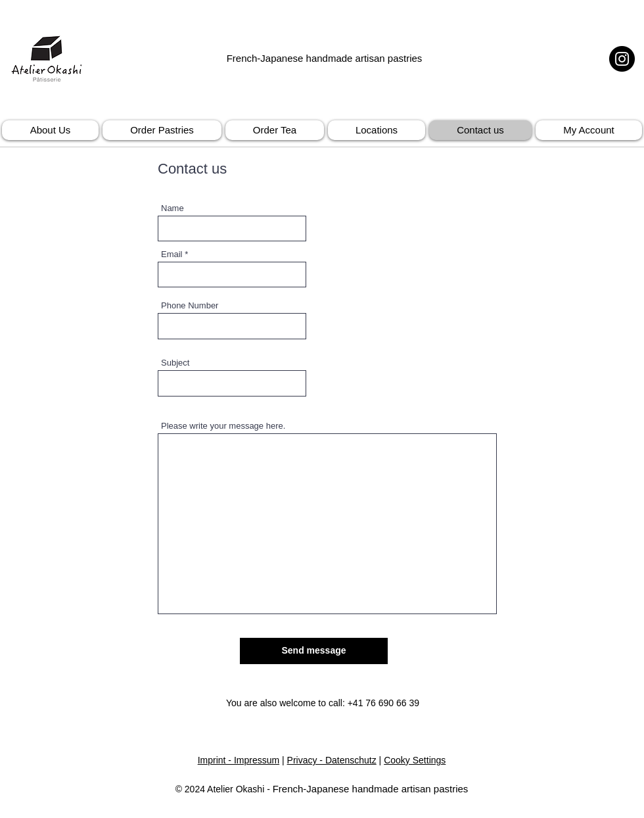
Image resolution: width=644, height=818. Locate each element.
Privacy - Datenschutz (332, 760)
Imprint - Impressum (239, 760)
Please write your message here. (223, 426)
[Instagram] (622, 59)
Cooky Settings (415, 760)
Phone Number (190, 305)
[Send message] (314, 651)
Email (172, 254)
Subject (175, 363)
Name (172, 208)
